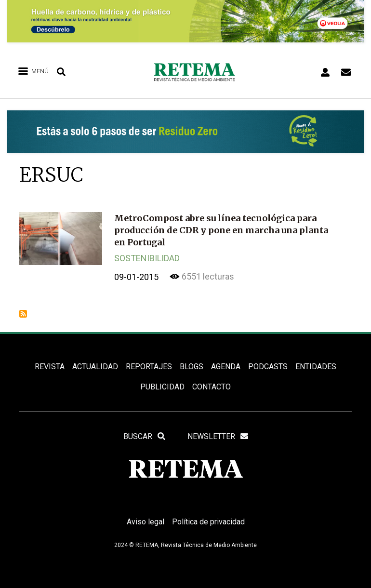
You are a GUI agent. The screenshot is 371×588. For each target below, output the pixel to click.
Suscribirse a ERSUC (23, 314)
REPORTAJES (149, 367)
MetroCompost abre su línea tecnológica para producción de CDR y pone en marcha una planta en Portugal (221, 230)
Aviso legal (146, 522)
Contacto (212, 387)
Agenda (226, 367)
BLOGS (192, 367)
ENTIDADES (316, 367)
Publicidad (162, 387)
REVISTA (50, 367)
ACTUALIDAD (95, 367)
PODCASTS (268, 367)
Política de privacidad (208, 522)
